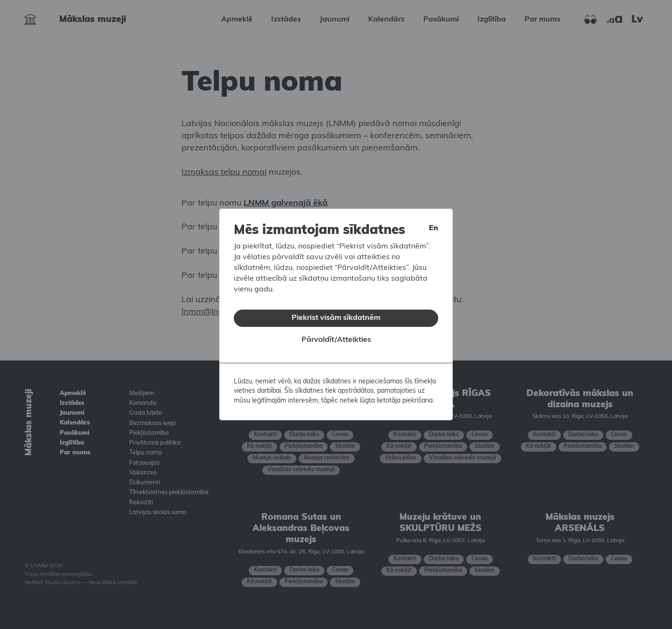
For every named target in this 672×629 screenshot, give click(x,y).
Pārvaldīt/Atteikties (336, 340)
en (434, 228)
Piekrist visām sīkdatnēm (336, 318)
